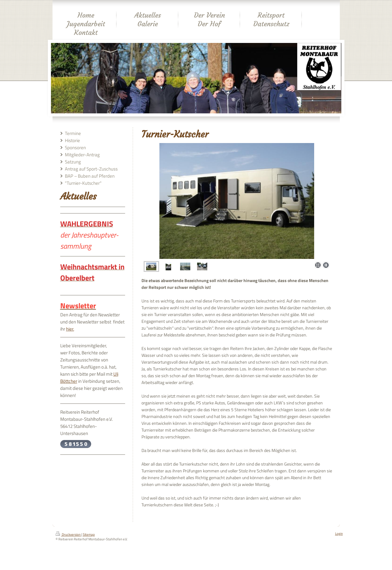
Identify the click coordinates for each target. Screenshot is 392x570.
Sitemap (89, 534)
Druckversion (68, 534)
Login (339, 534)
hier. (70, 329)
